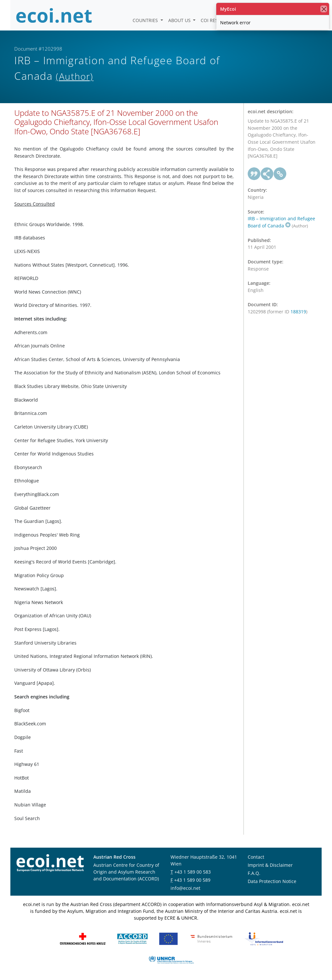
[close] (324, 9)
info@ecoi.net (185, 888)
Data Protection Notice (272, 881)
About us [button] (180, 20)
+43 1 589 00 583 (193, 872)
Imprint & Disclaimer (270, 865)
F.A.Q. (254, 873)
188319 (298, 312)
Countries (146, 20)
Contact (256, 857)
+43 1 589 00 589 (192, 880)
